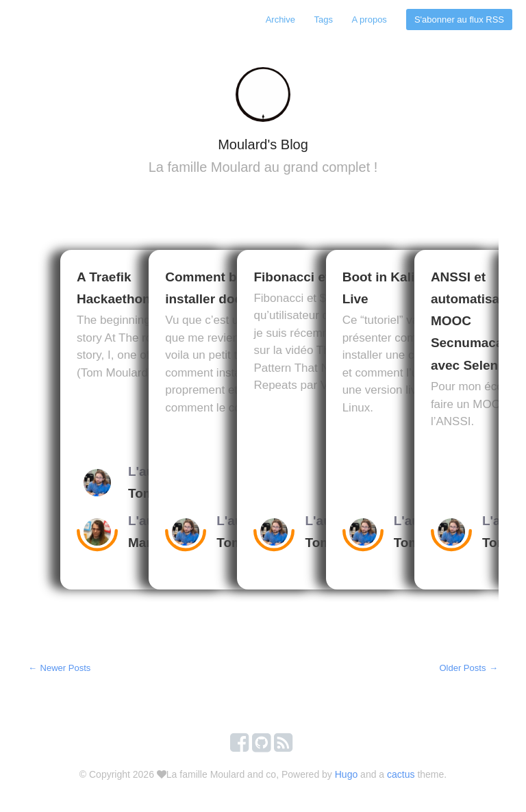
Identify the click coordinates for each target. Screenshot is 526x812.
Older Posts (469, 671)
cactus (401, 777)
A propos (369, 20)
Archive (278, 20)
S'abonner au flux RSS (459, 20)
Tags (322, 20)
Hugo (346, 777)
